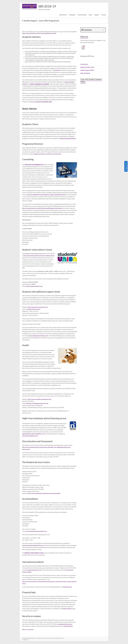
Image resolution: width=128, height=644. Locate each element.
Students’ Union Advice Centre (34, 553)
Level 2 (72, 82)
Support (97, 15)
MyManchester (67, 587)
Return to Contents (28, 629)
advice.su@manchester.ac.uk (34, 286)
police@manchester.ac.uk (65, 624)
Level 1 (67, 82)
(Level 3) (73, 138)
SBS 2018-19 (47, 6)
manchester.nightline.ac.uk (30, 436)
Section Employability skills (44, 102)
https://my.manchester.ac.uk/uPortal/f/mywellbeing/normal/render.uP (43, 208)
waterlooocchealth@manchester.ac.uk (37, 403)
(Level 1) (62, 138)
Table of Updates (85, 73)
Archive (104, 15)
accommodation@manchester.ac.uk (36, 531)
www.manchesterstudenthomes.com (33, 545)
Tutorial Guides (82, 15)
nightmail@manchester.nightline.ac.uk (33, 434)
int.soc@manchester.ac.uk (33, 570)
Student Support (67, 609)
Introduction (63, 15)
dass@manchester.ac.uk (33, 309)
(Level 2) (68, 138)
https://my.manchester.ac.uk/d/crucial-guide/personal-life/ (39, 33)
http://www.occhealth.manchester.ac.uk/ (40, 399)
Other (90, 15)
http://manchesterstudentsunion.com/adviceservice (39, 256)
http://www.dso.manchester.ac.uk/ (38, 307)
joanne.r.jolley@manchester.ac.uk (38, 336)
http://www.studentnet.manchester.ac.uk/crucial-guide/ (44, 493)
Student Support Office (87, 70)
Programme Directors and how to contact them (47, 154)
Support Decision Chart (87, 67)
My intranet (57, 70)
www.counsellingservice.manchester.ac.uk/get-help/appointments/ (47, 195)
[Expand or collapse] (104, 30)
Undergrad (72, 15)
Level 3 (25, 84)
